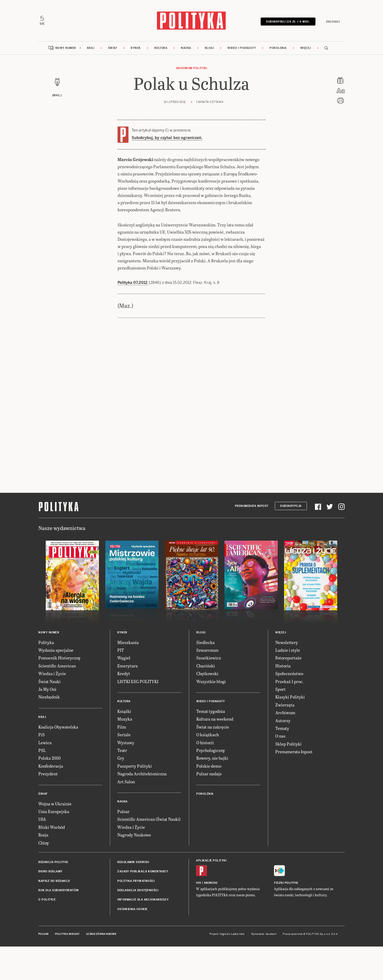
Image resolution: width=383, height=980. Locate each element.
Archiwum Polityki (192, 69)
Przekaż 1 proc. (289, 682)
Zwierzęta (285, 705)
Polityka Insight (67, 935)
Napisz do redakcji (54, 882)
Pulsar (123, 812)
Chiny (44, 843)
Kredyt (124, 674)
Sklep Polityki (288, 744)
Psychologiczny (211, 751)
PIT (121, 651)
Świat (113, 49)
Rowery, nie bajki (212, 758)
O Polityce (47, 900)
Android (211, 883)
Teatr (122, 751)
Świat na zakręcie (213, 727)
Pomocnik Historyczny (59, 659)
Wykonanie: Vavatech (264, 935)
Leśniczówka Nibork (101, 935)
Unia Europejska (54, 812)
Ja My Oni (47, 690)
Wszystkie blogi (211, 682)
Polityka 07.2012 (133, 283)
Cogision (225, 935)
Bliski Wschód (52, 828)
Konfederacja (51, 766)
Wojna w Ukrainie (55, 804)
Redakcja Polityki (53, 863)
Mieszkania (128, 643)
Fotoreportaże (288, 659)
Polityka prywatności (136, 882)
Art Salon (126, 782)
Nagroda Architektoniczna (142, 774)
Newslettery (287, 643)
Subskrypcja (291, 506)
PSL (42, 751)
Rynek (136, 49)
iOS (199, 883)
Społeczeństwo (289, 674)
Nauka (186, 49)
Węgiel (124, 659)
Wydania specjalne (56, 651)
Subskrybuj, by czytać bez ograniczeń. (167, 138)
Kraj (91, 49)
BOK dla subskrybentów (59, 891)
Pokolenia (278, 49)
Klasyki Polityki (290, 698)
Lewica (45, 743)
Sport (280, 690)
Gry (121, 758)
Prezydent (48, 774)
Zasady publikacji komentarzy (143, 872)
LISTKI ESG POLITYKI (138, 682)
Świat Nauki (49, 682)
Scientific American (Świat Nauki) (149, 820)
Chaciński (206, 666)
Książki (124, 712)
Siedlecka (205, 643)
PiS (41, 735)
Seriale (124, 735)
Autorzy (283, 721)
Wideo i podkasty (242, 49)
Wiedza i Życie (52, 674)
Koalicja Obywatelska (58, 727)
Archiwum (285, 713)
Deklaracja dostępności (138, 891)
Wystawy (126, 743)
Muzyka (125, 720)
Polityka (46, 643)
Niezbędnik (49, 698)
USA (42, 820)
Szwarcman (207, 651)
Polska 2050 (49, 758)
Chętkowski (207, 674)
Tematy (282, 729)
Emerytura (128, 666)
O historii (205, 743)
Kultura (161, 49)
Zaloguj (332, 22)
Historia (283, 666)
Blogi (209, 49)
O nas (280, 736)
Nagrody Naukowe (134, 835)
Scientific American (57, 666)
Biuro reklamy (50, 872)
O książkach (208, 735)
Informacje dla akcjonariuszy (143, 900)
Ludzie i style (288, 651)
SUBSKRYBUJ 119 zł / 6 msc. (288, 22)
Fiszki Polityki (286, 883)
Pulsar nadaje (209, 774)
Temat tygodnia (211, 712)
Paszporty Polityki (135, 766)
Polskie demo (209, 766)
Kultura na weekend (215, 720)
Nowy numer (66, 49)
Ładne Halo (238, 935)
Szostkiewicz (209, 659)
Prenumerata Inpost (252, 506)
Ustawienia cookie (132, 910)
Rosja (43, 835)
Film (122, 727)
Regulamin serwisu (133, 863)
